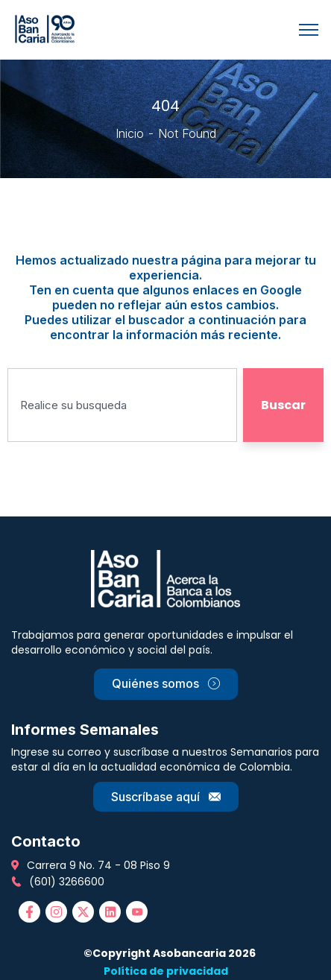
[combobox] (122, 405)
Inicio (130, 133)
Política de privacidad (166, 971)
